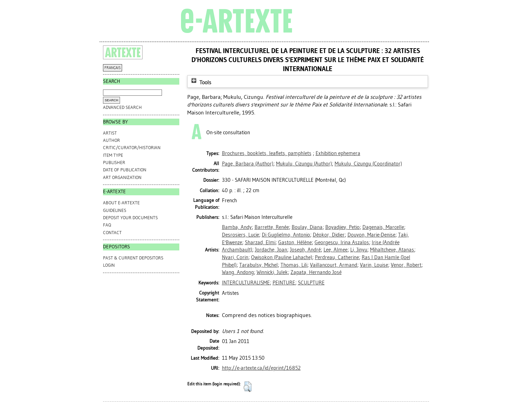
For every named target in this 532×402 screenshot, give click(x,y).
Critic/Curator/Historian (132, 148)
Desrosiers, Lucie (241, 235)
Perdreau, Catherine (337, 257)
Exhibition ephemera (338, 153)
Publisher (114, 162)
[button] (247, 387)
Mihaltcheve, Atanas (392, 250)
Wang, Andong (238, 272)
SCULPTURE (311, 283)
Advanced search (122, 107)
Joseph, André (305, 250)
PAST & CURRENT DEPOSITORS (133, 258)
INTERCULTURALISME (246, 283)
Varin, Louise (374, 265)
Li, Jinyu (359, 250)
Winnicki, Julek (272, 272)
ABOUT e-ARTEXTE (121, 203)
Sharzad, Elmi (260, 242)
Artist (110, 133)
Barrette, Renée (272, 227)
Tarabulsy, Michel (259, 265)
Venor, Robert (406, 265)
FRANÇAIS (113, 68)
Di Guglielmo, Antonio (286, 235)
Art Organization (122, 177)
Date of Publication (125, 170)
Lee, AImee (336, 250)
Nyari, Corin (235, 257)
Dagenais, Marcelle (383, 227)
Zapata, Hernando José (316, 272)
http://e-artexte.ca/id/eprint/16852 (261, 368)
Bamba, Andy (237, 227)
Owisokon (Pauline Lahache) (282, 257)
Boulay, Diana (307, 227)
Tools (200, 82)
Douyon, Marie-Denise (371, 235)
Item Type (113, 155)
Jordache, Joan (271, 250)
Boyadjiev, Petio (342, 227)
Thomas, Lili (294, 265)
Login (109, 265)
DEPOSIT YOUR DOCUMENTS (130, 218)
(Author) (248, 164)
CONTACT (112, 233)
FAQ (107, 225)
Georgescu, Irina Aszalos (342, 242)
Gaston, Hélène (295, 242)
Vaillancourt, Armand (334, 265)
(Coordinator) (368, 164)
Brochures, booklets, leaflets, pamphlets (267, 153)
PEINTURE (284, 283)
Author (111, 140)
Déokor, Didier (329, 235)
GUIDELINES (115, 210)
